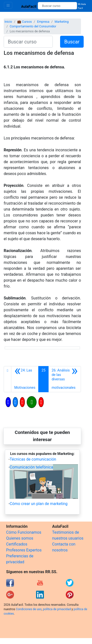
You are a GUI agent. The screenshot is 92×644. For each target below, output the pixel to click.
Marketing (61, 22)
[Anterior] (25, 379)
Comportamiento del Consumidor (33, 26)
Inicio (8, 22)
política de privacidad (57, 609)
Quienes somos (20, 538)
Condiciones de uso (29, 609)
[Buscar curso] (57, 6)
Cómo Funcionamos (24, 532)
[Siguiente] (65, 379)
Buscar (72, 42)
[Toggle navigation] (8, 5)
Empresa (43, 22)
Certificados (17, 544)
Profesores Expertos (24, 550)
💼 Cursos (24, 22)
